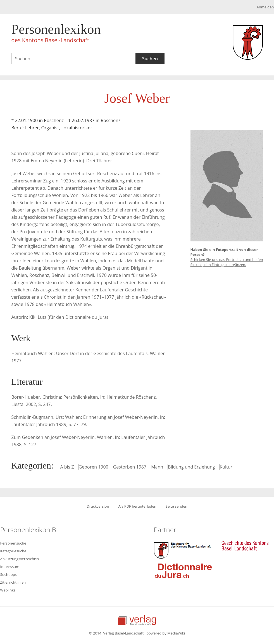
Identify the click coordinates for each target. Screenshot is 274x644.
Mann (157, 467)
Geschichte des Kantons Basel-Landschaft (245, 546)
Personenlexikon (56, 34)
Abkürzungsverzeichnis (20, 559)
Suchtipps (9, 574)
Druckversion (98, 506)
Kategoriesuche (13, 551)
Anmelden (265, 7)
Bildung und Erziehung (191, 467)
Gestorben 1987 (130, 467)
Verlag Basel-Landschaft (137, 620)
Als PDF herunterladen (137, 506)
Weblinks (8, 590)
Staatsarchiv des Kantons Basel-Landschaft (184, 550)
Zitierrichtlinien (13, 582)
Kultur (226, 467)
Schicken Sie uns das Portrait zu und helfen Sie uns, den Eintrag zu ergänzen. (227, 262)
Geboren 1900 (94, 467)
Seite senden (177, 506)
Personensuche (13, 543)
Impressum (10, 567)
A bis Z (67, 467)
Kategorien (31, 465)
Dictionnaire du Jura (184, 571)
